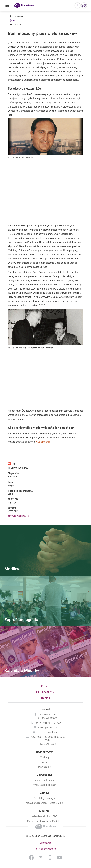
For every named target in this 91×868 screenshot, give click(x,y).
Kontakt (45, 709)
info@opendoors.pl (47, 727)
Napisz (44, 762)
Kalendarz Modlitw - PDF (44, 816)
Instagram (50, 858)
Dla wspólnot (44, 775)
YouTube (59, 858)
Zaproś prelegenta (21, 620)
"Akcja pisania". (43, 442)
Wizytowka (45, 843)
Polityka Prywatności (47, 732)
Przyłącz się (44, 767)
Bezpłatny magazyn (44, 798)
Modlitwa (13, 569)
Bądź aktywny (44, 752)
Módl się (44, 757)
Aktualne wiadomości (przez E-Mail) (44, 803)
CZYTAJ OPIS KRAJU (17, 516)
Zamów (44, 793)
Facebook (31, 858)
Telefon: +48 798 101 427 (48, 723)
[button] (46, 686)
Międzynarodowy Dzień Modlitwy (44, 821)
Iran (14, 20)
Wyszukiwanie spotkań (44, 785)
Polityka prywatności (45, 849)
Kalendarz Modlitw (22, 671)
